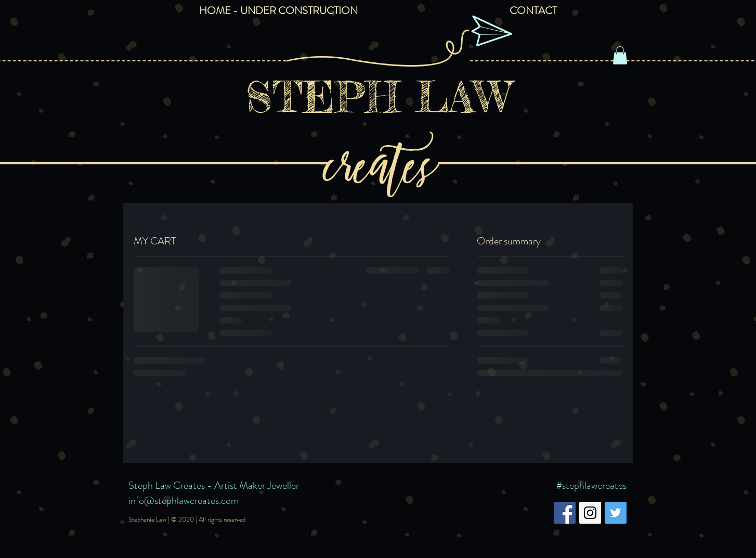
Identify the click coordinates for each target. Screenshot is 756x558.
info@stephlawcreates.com (184, 501)
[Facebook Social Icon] (565, 513)
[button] (620, 55)
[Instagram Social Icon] (590, 513)
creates (378, 160)
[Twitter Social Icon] (616, 513)
